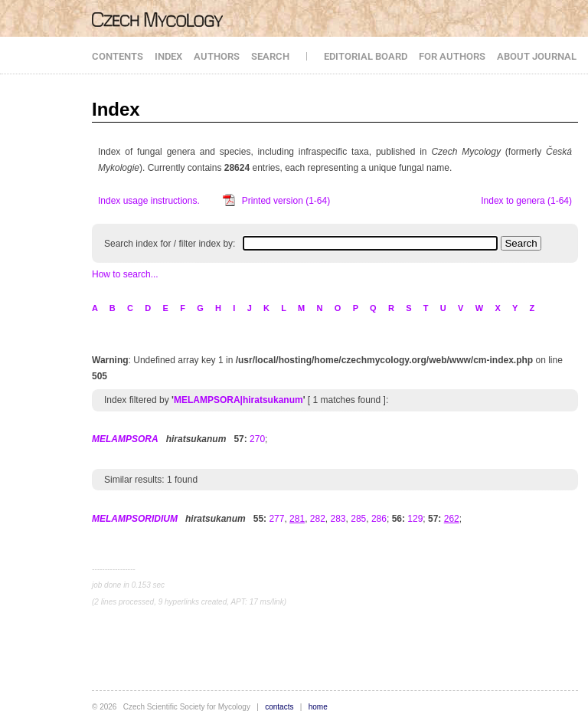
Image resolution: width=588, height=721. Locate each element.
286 (379, 519)
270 (257, 439)
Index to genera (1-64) (526, 201)
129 (415, 519)
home (318, 707)
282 (318, 519)
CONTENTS (118, 56)
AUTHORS (217, 56)
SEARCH (270, 56)
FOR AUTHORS (452, 56)
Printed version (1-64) (286, 201)
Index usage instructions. (149, 201)
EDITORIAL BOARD (366, 56)
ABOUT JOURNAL (537, 56)
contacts (279, 707)
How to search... (125, 274)
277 (276, 519)
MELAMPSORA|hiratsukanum (238, 400)
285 (358, 519)
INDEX (168, 56)
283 (338, 519)
